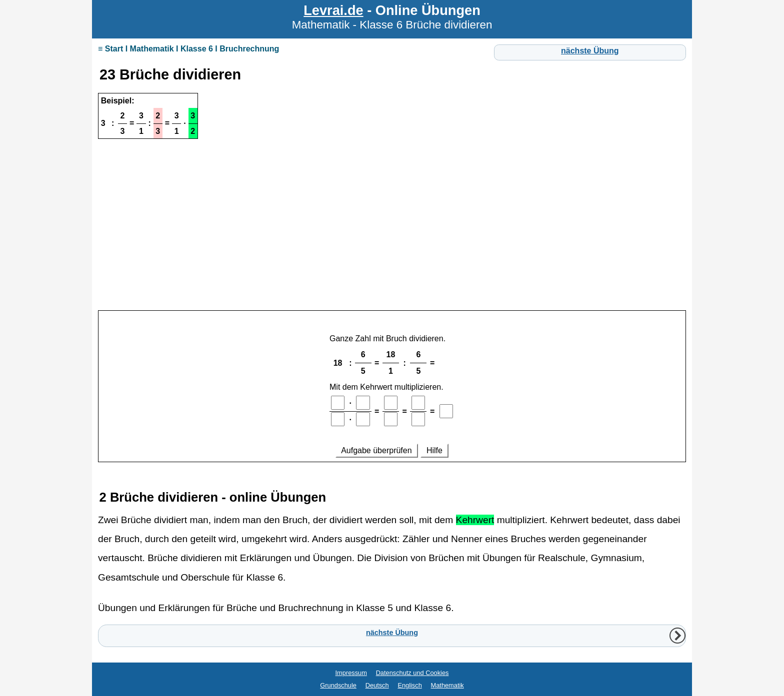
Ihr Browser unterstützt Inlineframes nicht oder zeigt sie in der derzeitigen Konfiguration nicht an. (392, 393)
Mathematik (447, 685)
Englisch (409, 685)
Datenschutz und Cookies (412, 673)
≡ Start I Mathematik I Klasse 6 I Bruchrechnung (188, 49)
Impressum (351, 673)
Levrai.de (333, 10)
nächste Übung (590, 51)
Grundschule (338, 685)
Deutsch (377, 685)
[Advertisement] (392, 235)
